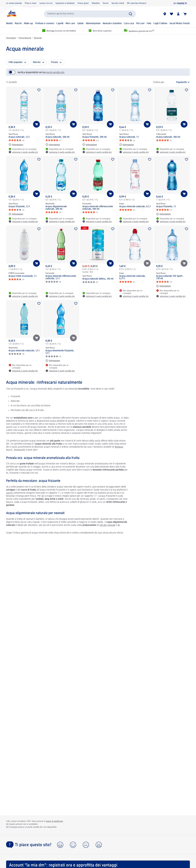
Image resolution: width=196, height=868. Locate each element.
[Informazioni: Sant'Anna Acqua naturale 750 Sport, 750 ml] (163, 286)
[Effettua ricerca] (130, 14)
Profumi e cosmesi (45, 24)
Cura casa (129, 24)
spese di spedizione (54, 821)
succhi (9, 493)
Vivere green (83, 3)
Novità (9, 24)
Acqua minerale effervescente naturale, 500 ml (98, 208)
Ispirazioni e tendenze (65, 3)
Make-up (28, 24)
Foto (149, 24)
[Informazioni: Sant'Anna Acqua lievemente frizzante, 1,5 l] (53, 361)
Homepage (11, 38)
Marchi (18, 24)
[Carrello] (185, 14)
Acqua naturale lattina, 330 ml (98, 279)
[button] (60, 845)
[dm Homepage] (11, 14)
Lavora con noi (46, 3)
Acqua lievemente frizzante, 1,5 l (60, 352)
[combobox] (90, 14)
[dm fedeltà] (180, 3)
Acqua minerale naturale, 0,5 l (135, 207)
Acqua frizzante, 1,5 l (19, 207)
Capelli (60, 24)
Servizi (106, 3)
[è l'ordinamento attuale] (178, 82)
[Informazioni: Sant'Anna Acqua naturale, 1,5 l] (16, 145)
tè (119, 525)
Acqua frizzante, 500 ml (94, 137)
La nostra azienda (14, 3)
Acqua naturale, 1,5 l (19, 137)
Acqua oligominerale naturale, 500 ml (56, 208)
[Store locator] (165, 14)
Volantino (96, 3)
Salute (80, 24)
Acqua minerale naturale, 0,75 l (132, 277)
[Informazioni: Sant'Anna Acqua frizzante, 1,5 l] (16, 214)
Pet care (140, 24)
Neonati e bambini (112, 24)
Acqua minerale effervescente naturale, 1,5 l (61, 277)
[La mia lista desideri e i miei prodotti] (171, 14)
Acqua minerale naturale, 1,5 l (24, 351)
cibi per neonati (107, 525)
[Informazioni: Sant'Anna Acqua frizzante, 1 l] (163, 214)
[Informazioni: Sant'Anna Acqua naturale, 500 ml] (53, 145)
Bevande (38, 38)
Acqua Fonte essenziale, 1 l (22, 276)
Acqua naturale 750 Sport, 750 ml (170, 277)
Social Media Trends (180, 24)
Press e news (31, 3)
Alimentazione (93, 24)
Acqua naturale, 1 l (129, 137)
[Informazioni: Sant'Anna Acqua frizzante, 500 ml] (90, 145)
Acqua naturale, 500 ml (57, 137)
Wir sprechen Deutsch (137, 3)
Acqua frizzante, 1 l (166, 207)
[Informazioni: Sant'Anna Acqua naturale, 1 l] (127, 145)
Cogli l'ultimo (160, 24)
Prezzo (54, 62)
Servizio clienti (118, 3)
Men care (70, 24)
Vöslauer (119, 447)
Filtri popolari (16, 62)
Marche (37, 62)
